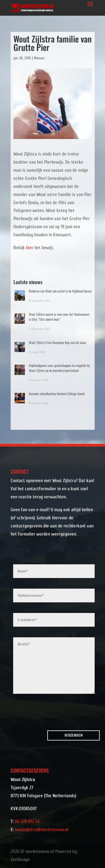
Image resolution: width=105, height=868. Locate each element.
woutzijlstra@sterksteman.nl (42, 830)
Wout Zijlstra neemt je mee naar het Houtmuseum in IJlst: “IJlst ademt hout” (59, 317)
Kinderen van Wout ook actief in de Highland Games (60, 291)
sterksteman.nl (40, 851)
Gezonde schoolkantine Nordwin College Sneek (57, 394)
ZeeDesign (20, 859)
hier (30, 248)
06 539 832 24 (27, 821)
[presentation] (45, 713)
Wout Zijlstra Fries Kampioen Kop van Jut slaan (57, 342)
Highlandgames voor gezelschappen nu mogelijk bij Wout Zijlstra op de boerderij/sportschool (59, 368)
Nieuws (39, 58)
